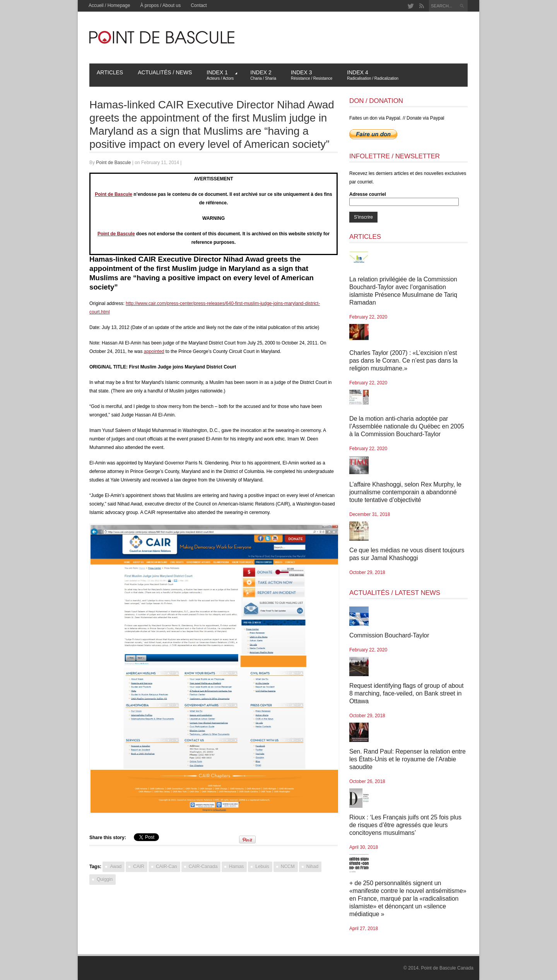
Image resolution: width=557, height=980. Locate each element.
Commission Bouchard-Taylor (389, 635)
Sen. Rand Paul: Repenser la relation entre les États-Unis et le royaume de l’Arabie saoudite (407, 759)
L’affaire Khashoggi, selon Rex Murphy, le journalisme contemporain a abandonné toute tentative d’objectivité (405, 492)
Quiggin (105, 879)
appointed (154, 351)
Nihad (312, 867)
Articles (110, 72)
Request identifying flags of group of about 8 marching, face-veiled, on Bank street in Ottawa (406, 693)
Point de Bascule (113, 163)
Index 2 (263, 75)
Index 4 (373, 75)
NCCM (288, 867)
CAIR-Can (167, 867)
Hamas (236, 867)
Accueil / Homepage (109, 5)
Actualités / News (165, 72)
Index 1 (222, 75)
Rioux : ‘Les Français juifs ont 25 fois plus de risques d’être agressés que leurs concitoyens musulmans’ (405, 825)
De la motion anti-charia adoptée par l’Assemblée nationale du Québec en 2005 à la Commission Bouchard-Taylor (407, 426)
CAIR (139, 867)
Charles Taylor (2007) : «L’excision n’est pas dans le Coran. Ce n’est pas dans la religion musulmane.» (403, 361)
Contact (199, 5)
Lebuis (262, 867)
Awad (116, 867)
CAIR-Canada (203, 867)
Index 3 (312, 75)
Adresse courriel (368, 194)
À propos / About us (160, 5)
